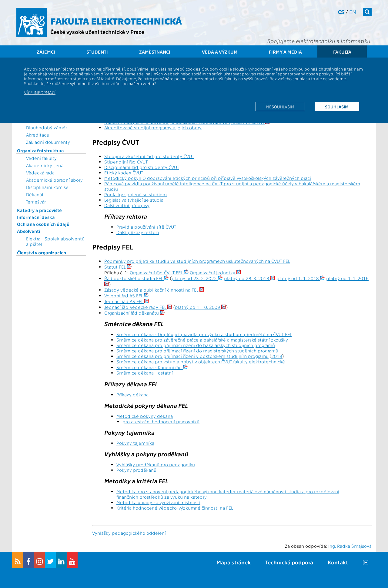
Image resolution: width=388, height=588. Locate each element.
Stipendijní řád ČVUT (126, 162)
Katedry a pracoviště (39, 210)
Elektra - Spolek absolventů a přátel (55, 241)
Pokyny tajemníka (135, 443)
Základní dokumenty (48, 142)
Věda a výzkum (220, 52)
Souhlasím (337, 107)
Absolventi (28, 231)
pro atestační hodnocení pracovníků (161, 421)
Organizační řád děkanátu (135, 313)
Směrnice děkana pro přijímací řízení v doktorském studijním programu (192, 356)
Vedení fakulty (41, 158)
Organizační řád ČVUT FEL (159, 273)
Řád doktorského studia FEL (137, 278)
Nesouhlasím (280, 107)
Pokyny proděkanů (136, 470)
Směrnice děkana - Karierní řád (152, 367)
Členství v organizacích (42, 253)
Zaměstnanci (155, 52)
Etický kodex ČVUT (124, 173)
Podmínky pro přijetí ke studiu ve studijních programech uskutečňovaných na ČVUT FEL (197, 261)
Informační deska (36, 217)
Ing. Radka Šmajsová (350, 546)
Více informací (40, 92)
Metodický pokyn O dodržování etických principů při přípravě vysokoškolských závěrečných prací (208, 178)
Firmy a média (285, 52)
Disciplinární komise (47, 187)
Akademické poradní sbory (54, 180)
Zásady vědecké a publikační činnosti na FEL (154, 290)
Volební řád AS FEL (127, 296)
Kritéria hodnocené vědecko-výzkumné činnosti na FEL (175, 508)
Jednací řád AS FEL (127, 301)
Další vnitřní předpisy (127, 205)
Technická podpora (289, 562)
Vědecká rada (40, 173)
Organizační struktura (40, 150)
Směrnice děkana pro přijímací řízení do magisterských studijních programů (197, 351)
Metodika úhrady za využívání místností (158, 502)
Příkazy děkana (132, 395)
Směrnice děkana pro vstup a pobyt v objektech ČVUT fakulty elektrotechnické (201, 362)
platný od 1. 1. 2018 (301, 278)
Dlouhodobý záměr (47, 127)
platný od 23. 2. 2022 (197, 278)
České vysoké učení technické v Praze (97, 32)
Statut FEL (118, 267)
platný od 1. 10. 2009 (201, 307)
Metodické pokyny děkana (145, 416)
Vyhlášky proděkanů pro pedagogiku (156, 464)
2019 (277, 356)
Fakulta (342, 52)
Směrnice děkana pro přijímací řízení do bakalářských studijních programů (196, 345)
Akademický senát (46, 165)
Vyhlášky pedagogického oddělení (129, 533)
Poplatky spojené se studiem (135, 194)
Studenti (97, 52)
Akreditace (38, 135)
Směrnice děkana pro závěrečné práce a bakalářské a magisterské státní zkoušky (202, 340)
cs (341, 12)
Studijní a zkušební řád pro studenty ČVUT (149, 156)
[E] (366, 562)
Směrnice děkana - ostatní (145, 373)
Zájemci (46, 52)
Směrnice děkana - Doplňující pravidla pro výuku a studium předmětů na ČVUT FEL (204, 334)
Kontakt (338, 562)
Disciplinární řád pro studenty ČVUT (142, 167)
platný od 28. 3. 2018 (250, 278)
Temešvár (36, 202)
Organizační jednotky (216, 273)
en (353, 12)
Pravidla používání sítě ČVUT (146, 227)
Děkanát (35, 194)
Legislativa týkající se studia (134, 200)
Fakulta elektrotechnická (116, 21)
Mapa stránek (234, 562)
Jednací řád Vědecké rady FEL (138, 307)
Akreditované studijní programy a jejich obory (153, 127)
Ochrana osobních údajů (43, 224)
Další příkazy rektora (138, 232)
